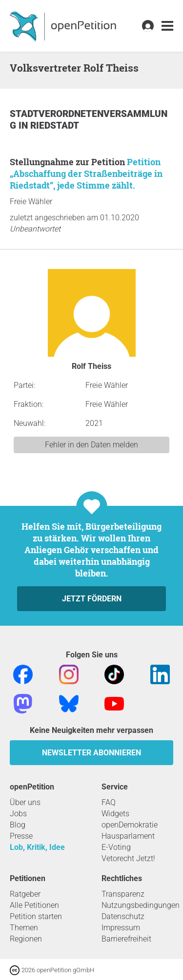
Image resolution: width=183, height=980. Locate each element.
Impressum (121, 928)
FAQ (109, 802)
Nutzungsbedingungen (141, 905)
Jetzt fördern (92, 599)
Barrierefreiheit (126, 939)
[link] (167, 26)
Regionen (26, 939)
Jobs (18, 814)
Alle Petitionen (34, 905)
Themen (24, 928)
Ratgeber (25, 894)
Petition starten (36, 916)
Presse (21, 836)
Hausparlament (128, 836)
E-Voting (116, 847)
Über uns (25, 802)
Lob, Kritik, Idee (37, 847)
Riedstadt (55, 125)
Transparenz (123, 894)
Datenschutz (123, 916)
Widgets (115, 814)
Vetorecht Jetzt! (128, 858)
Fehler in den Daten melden (91, 445)
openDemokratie (130, 825)
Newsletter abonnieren (91, 753)
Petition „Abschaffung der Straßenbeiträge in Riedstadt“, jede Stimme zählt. (86, 173)
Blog (18, 825)
